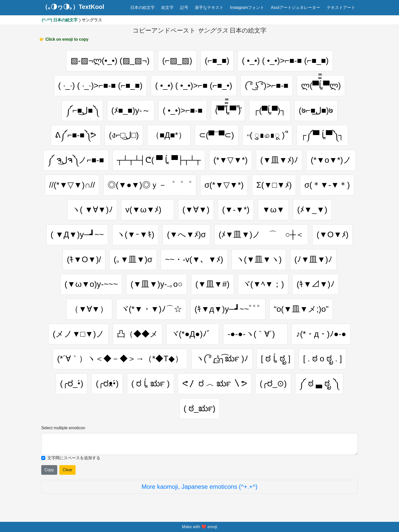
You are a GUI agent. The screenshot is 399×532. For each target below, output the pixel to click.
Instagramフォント (247, 8)
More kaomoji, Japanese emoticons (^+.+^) (199, 487)
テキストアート (341, 8)
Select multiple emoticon (63, 428)
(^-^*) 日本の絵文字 (60, 20)
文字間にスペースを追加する (74, 458)
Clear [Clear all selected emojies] (67, 470)
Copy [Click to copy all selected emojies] (49, 470)
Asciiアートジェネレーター (295, 8)
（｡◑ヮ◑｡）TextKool (73, 7)
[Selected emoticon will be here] (199, 444)
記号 (184, 8)
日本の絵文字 (142, 8)
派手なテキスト (209, 8)
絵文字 (167, 8)
